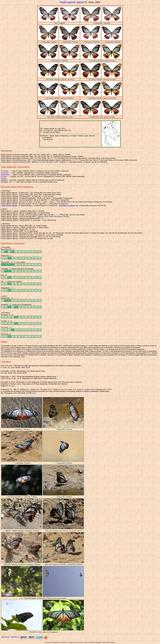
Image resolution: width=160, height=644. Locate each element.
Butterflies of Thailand (67, 206)
